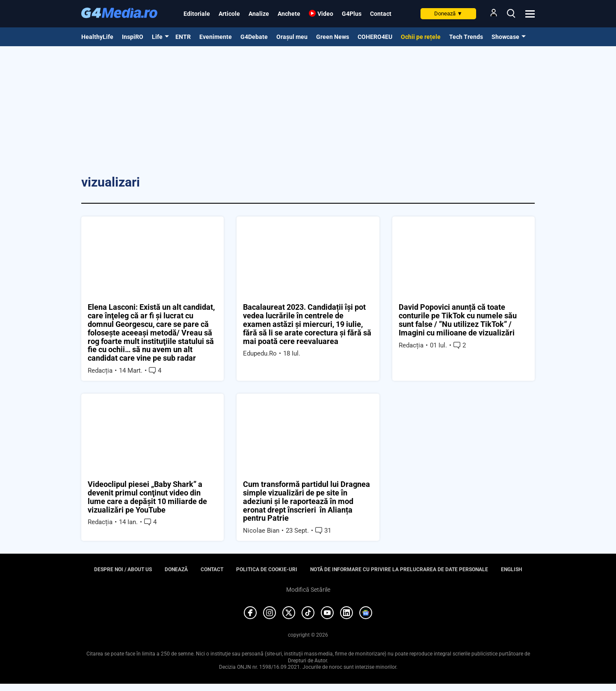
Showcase (505, 37)
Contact (381, 14)
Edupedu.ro (260, 354)
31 (323, 531)
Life (157, 37)
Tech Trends (466, 37)
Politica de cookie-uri (267, 570)
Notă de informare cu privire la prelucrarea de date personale (399, 570)
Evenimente (216, 37)
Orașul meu (292, 37)
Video (325, 14)
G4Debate (254, 37)
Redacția (100, 371)
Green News (333, 37)
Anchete (289, 14)
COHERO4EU (375, 37)
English (511, 570)
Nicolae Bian (261, 531)
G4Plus (352, 14)
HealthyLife (97, 37)
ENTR (183, 37)
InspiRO (133, 37)
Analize (259, 14)
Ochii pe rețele (421, 37)
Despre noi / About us (123, 570)
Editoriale (197, 14)
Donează (448, 13)
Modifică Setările (308, 590)
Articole (229, 14)
